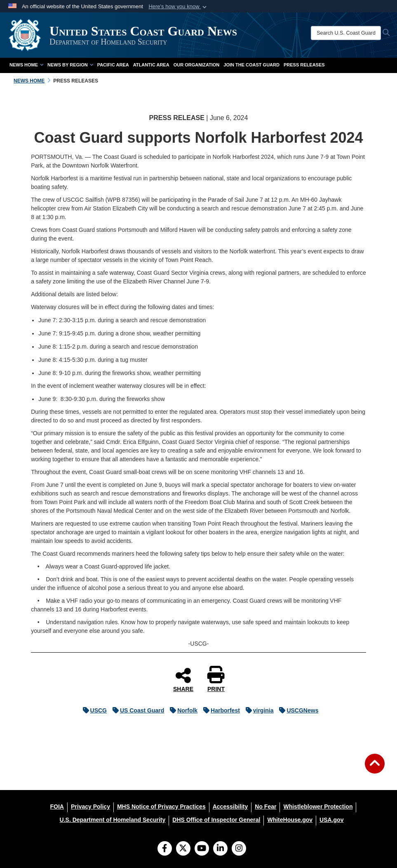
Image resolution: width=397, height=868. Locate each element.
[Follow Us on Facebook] (165, 849)
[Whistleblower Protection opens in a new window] (318, 807)
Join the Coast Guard (251, 65)
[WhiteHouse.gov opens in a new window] (290, 820)
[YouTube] (202, 849)
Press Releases (304, 65)
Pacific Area (113, 65)
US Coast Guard (136, 710)
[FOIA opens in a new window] (57, 807)
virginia (258, 710)
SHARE (183, 679)
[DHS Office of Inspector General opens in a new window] (216, 820)
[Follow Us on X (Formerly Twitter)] (183, 849)
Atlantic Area (151, 65)
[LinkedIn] (220, 849)
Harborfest (220, 710)
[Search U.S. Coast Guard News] (346, 33)
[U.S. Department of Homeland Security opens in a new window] (113, 820)
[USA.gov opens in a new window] (331, 820)
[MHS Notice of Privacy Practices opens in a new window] (161, 807)
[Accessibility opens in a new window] (230, 807)
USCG (93, 710)
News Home (26, 65)
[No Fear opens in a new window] (265, 807)
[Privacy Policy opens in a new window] (90, 807)
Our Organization (197, 65)
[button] (178, 7)
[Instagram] (239, 849)
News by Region (70, 65)
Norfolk (182, 710)
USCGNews (297, 710)
